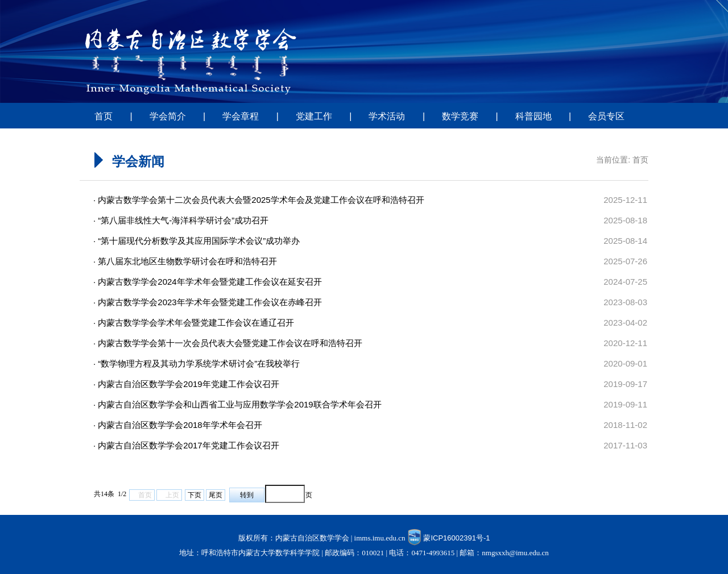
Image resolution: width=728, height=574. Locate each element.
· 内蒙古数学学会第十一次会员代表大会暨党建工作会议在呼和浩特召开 (228, 343)
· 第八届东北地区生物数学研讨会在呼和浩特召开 (185, 261)
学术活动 (387, 116)
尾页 (216, 495)
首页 (104, 116)
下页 (195, 495)
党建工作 (314, 116)
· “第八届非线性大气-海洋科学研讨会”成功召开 (181, 220)
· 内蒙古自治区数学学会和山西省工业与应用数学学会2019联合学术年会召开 (237, 404)
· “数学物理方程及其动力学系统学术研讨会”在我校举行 (197, 363)
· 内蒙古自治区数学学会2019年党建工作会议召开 (186, 384)
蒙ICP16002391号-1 (456, 538)
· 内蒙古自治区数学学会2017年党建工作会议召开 (186, 445)
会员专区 (606, 116)
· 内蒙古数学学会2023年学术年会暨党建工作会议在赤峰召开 (208, 302)
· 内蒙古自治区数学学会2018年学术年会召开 (178, 425)
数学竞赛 (460, 116)
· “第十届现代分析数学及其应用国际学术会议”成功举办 (197, 241)
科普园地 (533, 116)
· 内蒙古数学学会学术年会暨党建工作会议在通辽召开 (194, 323)
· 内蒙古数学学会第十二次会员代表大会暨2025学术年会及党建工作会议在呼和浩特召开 (259, 200)
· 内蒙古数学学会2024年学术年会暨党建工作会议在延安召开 (208, 282)
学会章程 (241, 116)
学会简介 (168, 116)
